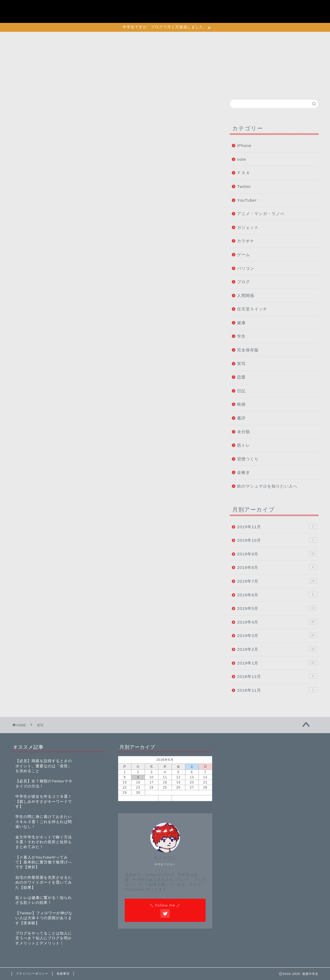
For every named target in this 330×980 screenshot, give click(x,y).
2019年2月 (277, 649)
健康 (241, 323)
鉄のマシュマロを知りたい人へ (267, 486)
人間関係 (246, 295)
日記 (241, 391)
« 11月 (138, 798)
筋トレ (244, 445)
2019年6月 (277, 594)
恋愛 (241, 377)
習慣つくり (248, 459)
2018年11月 (277, 690)
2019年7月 (277, 581)
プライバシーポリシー (270, 3)
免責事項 (63, 974)
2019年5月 (277, 608)
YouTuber (247, 200)
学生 (241, 336)
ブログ (244, 282)
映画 (241, 404)
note (242, 159)
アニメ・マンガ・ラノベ (261, 214)
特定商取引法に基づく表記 (275, 15)
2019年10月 (277, 540)
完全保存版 (248, 350)
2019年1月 (277, 663)
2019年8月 (277, 567)
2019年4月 (277, 622)
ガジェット (248, 227)
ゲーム (244, 255)
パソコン (246, 268)
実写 (241, 364)
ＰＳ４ (244, 173)
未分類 (244, 432)
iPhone (244, 146)
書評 (241, 418)
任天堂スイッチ (252, 309)
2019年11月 (277, 526)
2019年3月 (277, 635)
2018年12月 (277, 676)
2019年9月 (277, 554)
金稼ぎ (244, 472)
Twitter (244, 186)
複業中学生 (33, 11)
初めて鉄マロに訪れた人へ (275, 9)
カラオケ (246, 241)
